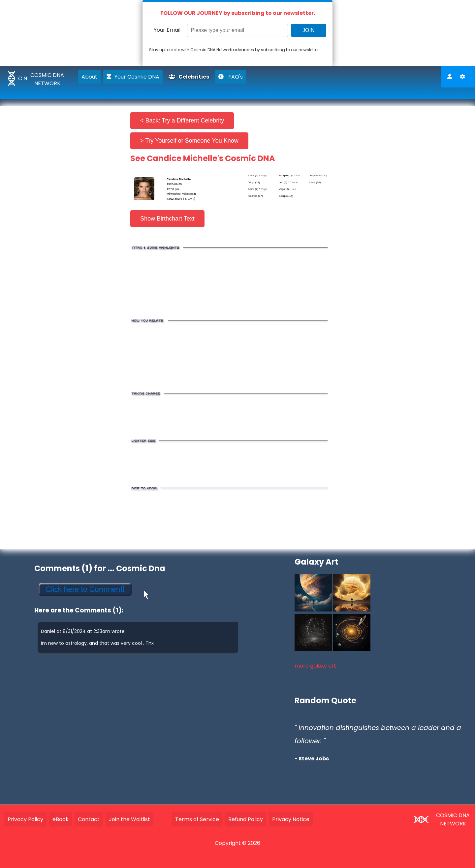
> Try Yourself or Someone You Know (189, 141)
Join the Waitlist (129, 819)
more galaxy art (315, 666)
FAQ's (231, 77)
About (89, 77)
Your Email (167, 30)
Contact (89, 819)
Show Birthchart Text (167, 219)
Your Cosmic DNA (133, 77)
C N (23, 78)
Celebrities (189, 77)
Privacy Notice (291, 819)
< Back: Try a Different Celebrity (182, 121)
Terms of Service (197, 819)
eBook (61, 819)
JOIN (308, 30)
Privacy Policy (25, 819)
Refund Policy (246, 819)
